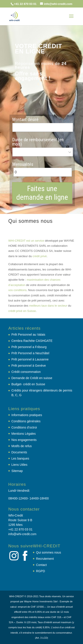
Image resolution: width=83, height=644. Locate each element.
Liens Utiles (19, 465)
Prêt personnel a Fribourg (29, 347)
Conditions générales (26, 421)
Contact (41, 565)
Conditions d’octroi (24, 427)
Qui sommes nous (49, 552)
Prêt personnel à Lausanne (30, 359)
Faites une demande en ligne (42, 193)
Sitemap (17, 471)
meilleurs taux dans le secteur (48, 306)
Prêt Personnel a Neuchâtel (30, 353)
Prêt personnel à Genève (29, 366)
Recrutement (45, 559)
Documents (19, 452)
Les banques (20, 458)
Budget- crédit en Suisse (28, 384)
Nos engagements (24, 440)
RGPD (41, 571)
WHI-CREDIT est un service (26, 241)
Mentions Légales (24, 434)
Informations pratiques (27, 415)
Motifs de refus (22, 446)
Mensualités (23, 164)
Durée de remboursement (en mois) (38, 142)
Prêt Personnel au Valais (28, 335)
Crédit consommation (26, 372)
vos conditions (17, 290)
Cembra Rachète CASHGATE (32, 341)
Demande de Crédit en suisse (32, 378)
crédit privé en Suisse (22, 311)
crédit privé (40, 256)
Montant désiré (25, 119)
